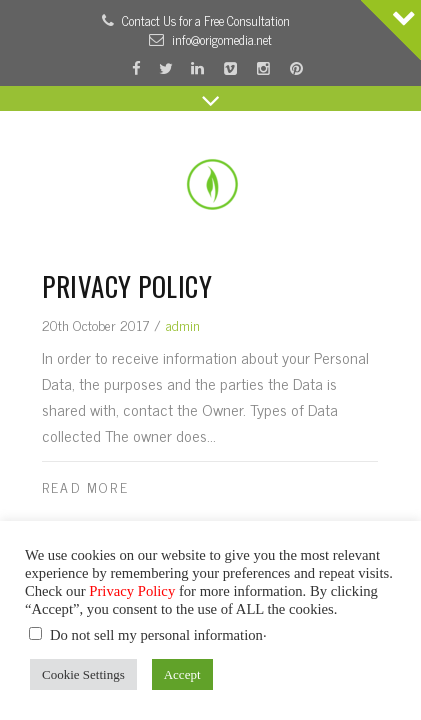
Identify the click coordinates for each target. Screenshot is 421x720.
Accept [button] (182, 674)
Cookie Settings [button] (83, 674)
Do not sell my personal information (156, 635)
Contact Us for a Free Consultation (206, 20)
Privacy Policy (127, 286)
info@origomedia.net (222, 39)
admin (183, 324)
